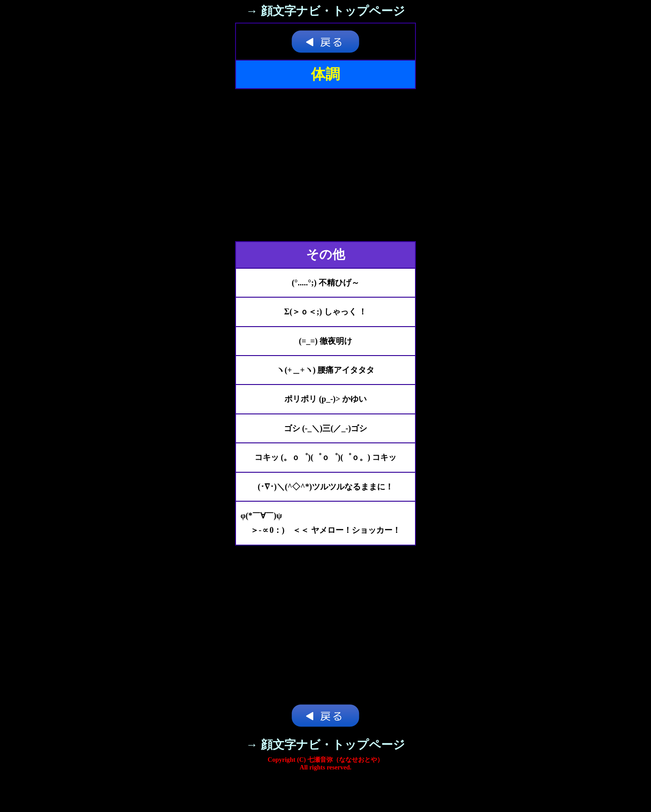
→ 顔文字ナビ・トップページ (325, 11)
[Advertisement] (325, 165)
